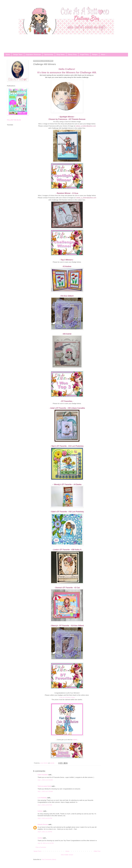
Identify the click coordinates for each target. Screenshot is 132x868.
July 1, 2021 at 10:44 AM (45, 780)
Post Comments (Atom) (49, 859)
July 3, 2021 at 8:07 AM (45, 805)
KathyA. (40, 811)
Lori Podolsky (42, 798)
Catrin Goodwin (43, 775)
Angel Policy (84, 55)
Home (8, 55)
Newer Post (37, 851)
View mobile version (67, 855)
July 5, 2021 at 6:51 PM (45, 818)
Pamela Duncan (43, 824)
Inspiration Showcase (33, 55)
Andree (40, 838)
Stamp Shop (72, 55)
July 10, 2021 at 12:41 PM (46, 843)
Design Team (18, 55)
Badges (95, 55)
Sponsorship (49, 55)
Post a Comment (41, 847)
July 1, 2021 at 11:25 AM (45, 791)
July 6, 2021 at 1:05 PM (45, 832)
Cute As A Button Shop (67, 697)
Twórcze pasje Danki (44, 786)
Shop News (61, 55)
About (103, 55)
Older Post (97, 851)
